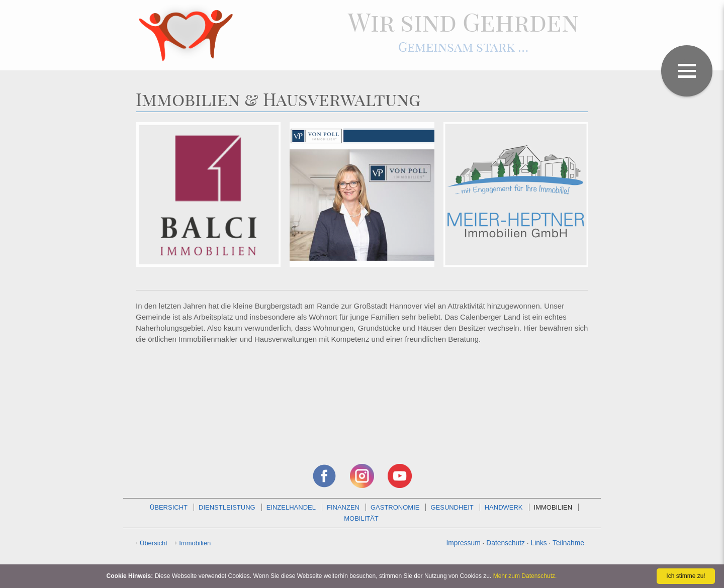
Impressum (463, 543)
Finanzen (343, 507)
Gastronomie (395, 507)
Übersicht (169, 507)
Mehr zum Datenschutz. (525, 576)
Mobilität (361, 518)
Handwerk (504, 507)
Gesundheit (452, 507)
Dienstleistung (227, 507)
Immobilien (553, 507)
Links (539, 543)
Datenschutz (506, 543)
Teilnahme (568, 543)
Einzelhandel (291, 507)
